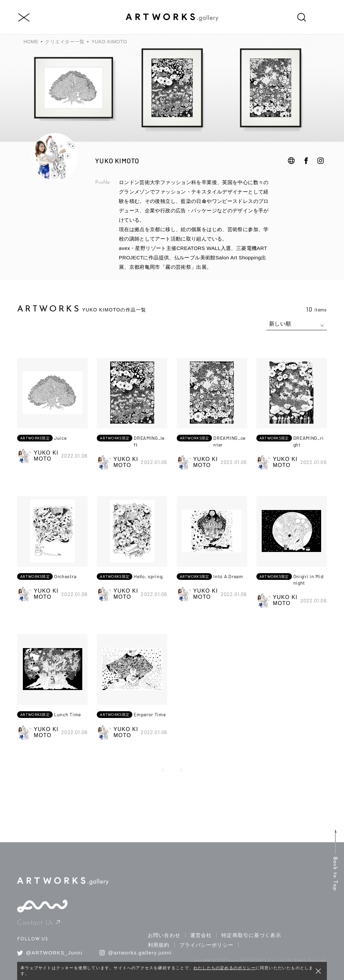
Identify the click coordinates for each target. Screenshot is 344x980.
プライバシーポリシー (206, 945)
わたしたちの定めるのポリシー (225, 968)
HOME (31, 42)
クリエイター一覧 (65, 42)
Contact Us (38, 923)
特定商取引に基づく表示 (251, 935)
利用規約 (159, 945)
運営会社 (201, 935)
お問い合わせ (164, 935)
